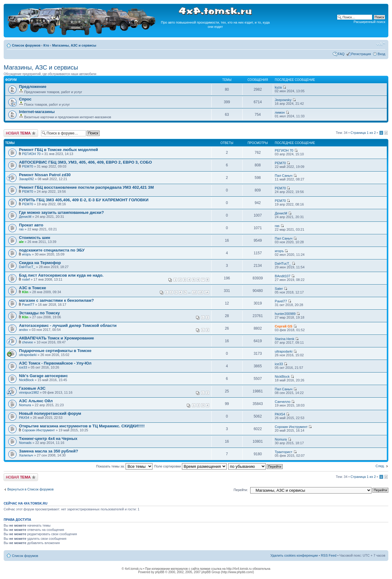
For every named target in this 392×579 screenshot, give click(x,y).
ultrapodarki (28, 355)
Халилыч (26, 455)
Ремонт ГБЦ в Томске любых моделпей (58, 150)
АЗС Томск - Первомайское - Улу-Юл (55, 363)
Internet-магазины (37, 112)
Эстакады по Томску (39, 313)
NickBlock (26, 380)
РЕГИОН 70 (31, 154)
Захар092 (26, 179)
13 (201, 292)
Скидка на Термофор (40, 263)
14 (207, 292)
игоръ (26, 254)
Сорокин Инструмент (38, 430)
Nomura (25, 405)
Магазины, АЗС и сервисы (74, 45)
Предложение (33, 87)
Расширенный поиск (369, 22)
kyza (278, 87)
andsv (23, 330)
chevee (27, 342)
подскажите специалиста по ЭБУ (52, 250)
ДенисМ (25, 217)
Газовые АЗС (32, 388)
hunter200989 (285, 314)
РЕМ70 (28, 166)
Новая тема (21, 133)
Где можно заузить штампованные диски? (61, 212)
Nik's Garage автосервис (43, 376)
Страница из (363, 133)
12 (194, 292)
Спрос (25, 99)
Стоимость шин (35, 238)
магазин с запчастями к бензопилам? (56, 300)
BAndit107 (283, 276)
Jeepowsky (283, 100)
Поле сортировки (190, 466)
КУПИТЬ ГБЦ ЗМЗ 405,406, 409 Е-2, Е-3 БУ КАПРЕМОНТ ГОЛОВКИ (84, 200)
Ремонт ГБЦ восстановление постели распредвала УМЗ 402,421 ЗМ (86, 187)
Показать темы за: (124, 466)
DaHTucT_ (27, 267)
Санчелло (283, 402)
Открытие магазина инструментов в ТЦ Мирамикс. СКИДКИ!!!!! (82, 426)
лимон (280, 112)
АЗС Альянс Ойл (36, 401)
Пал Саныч (283, 176)
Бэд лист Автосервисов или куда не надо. (61, 275)
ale (21, 242)
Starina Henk (285, 339)
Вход (381, 54)
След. (380, 466)
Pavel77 (28, 305)
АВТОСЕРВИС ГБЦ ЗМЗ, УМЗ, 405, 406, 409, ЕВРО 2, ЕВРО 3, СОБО (85, 162)
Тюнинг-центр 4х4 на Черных (48, 439)
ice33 (23, 367)
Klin (25, 292)
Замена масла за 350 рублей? (49, 451)
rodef (26, 279)
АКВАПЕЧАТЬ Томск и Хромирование (57, 338)
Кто (46, 45)
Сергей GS (283, 326)
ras (21, 229)
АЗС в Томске (32, 288)
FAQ (341, 54)
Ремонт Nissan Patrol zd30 (45, 175)
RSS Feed (329, 555)
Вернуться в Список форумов (30, 489)
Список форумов (26, 45)
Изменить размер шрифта (381, 44)
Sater (279, 289)
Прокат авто (31, 225)
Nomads (25, 443)
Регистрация (361, 54)
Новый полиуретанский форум (50, 413)
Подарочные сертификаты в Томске (55, 351)
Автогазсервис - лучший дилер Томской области (68, 325)
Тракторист (283, 452)
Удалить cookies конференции (294, 555)
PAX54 (24, 418)
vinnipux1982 (29, 392)
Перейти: (241, 490)
